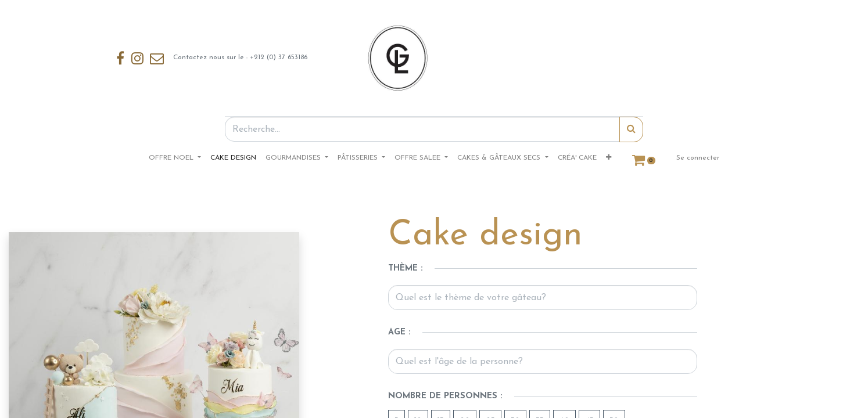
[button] (609, 158)
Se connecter (698, 158)
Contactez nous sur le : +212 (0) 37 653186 (211, 58)
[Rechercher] (631, 129)
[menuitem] (233, 158)
